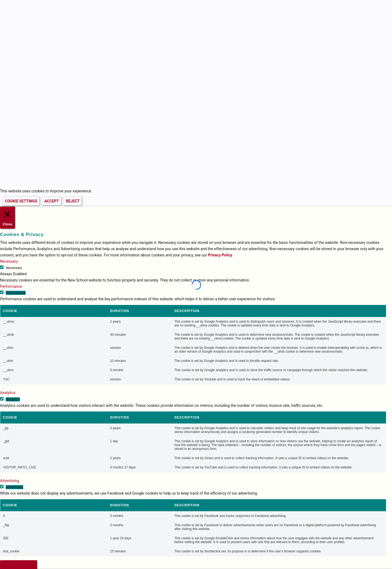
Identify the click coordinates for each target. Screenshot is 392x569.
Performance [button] (11, 286)
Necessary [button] (9, 261)
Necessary (14, 267)
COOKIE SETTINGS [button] (21, 201)
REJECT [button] (73, 201)
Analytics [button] (8, 392)
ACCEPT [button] (52, 201)
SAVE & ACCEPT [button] (19, 564)
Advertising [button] (10, 480)
